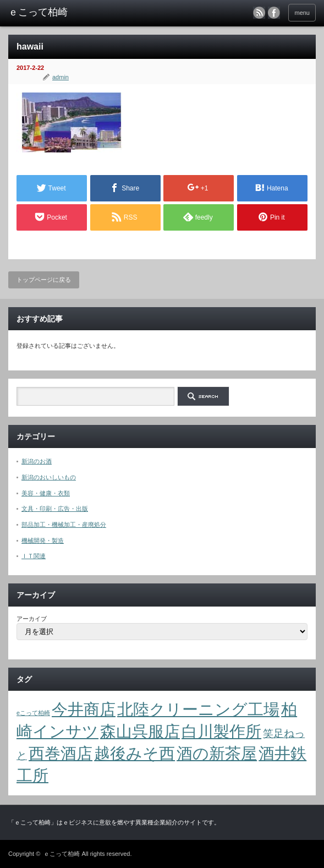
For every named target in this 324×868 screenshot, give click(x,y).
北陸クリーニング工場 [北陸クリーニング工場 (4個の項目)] (198, 709)
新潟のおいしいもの (49, 477)
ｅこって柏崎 (62, 854)
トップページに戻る (44, 280)
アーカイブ (32, 619)
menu (302, 13)
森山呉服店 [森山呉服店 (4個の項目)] (140, 731)
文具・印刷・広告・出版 (55, 509)
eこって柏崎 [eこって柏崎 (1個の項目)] (33, 713)
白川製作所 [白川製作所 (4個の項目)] (221, 731)
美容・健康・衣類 (46, 493)
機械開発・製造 (43, 541)
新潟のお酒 (37, 461)
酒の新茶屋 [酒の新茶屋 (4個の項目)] (217, 753)
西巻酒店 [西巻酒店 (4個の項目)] (61, 753)
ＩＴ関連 (34, 556)
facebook (274, 13)
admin (61, 77)
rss (259, 13)
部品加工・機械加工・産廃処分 (64, 525)
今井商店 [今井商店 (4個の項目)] (84, 709)
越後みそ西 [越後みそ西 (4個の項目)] (134, 753)
